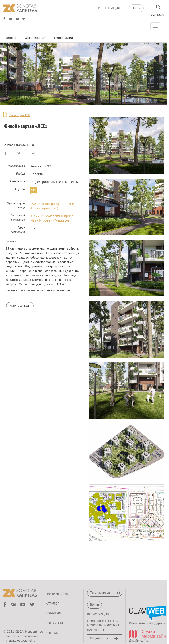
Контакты (54, 633)
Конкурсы (54, 623)
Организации (35, 38)
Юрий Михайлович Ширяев (52, 216)
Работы (10, 38)
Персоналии (64, 38)
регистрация (109, 8)
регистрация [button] (98, 615)
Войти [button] (136, 8)
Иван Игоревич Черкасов (50, 220)
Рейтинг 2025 (57, 594)
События (53, 613)
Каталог (52, 604)
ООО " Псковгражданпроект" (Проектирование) (52, 206)
